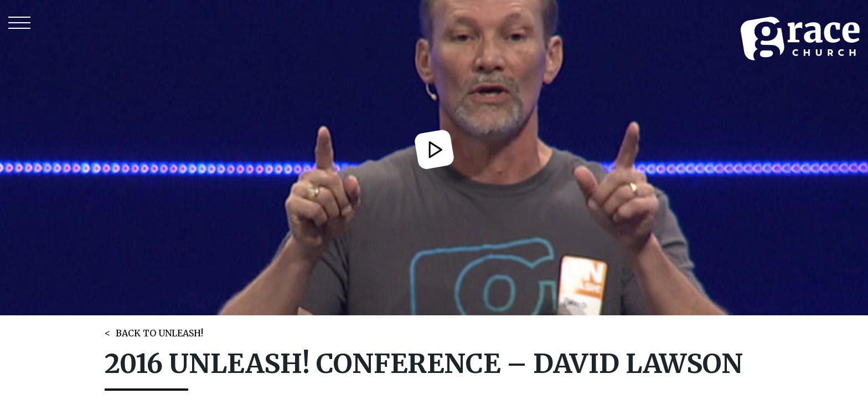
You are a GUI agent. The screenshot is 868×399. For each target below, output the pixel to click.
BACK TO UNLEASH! (159, 333)
